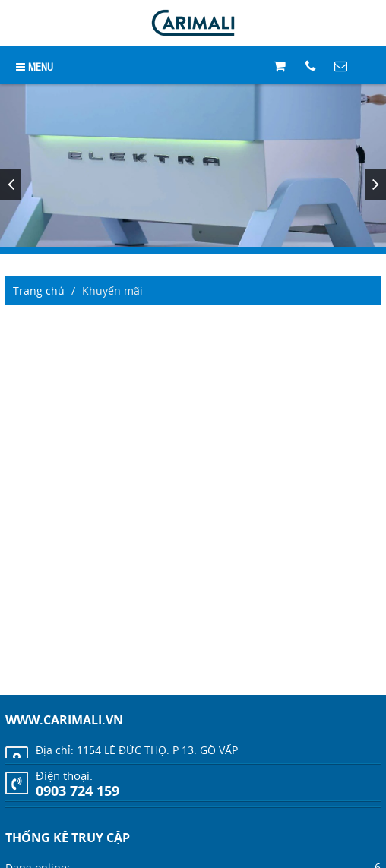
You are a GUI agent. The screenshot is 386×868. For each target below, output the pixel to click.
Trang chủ (39, 290)
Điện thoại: (64, 775)
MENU (35, 66)
